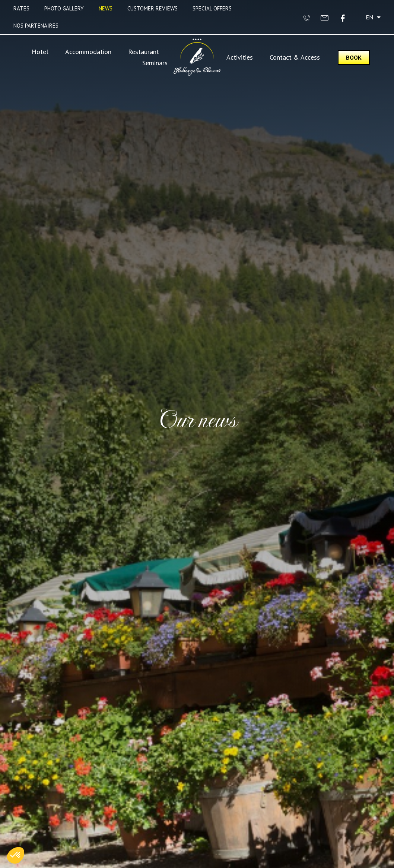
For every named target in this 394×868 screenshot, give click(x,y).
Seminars (155, 63)
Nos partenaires (36, 26)
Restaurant (144, 52)
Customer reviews (152, 8)
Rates (21, 8)
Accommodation (88, 52)
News (106, 8)
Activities (240, 57)
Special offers (212, 8)
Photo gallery (64, 8)
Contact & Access (295, 57)
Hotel (40, 52)
